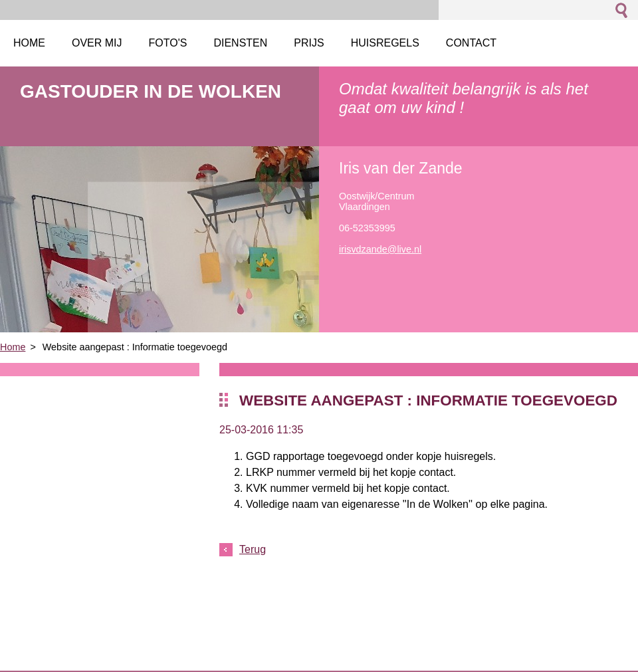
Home (13, 347)
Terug (253, 549)
